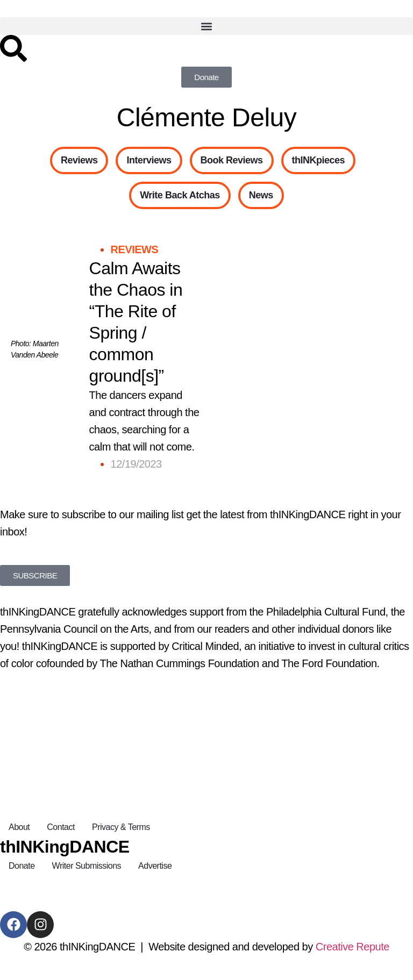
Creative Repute (353, 947)
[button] (206, 26)
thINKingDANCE (65, 847)
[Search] (13, 48)
